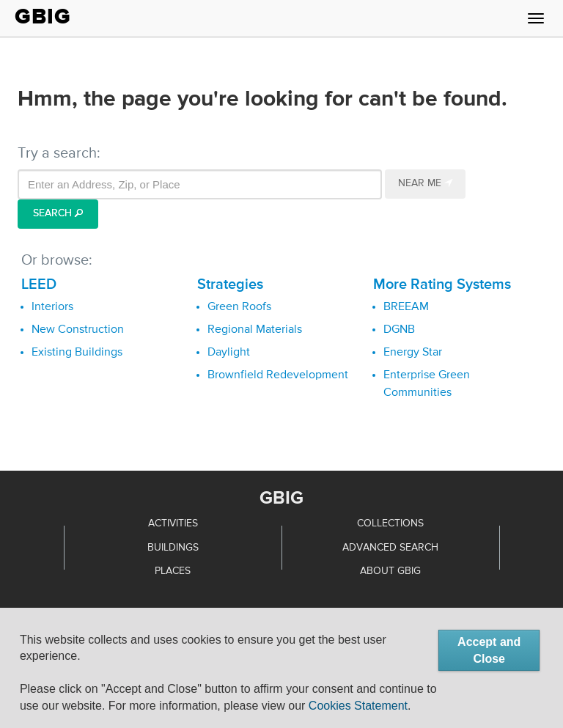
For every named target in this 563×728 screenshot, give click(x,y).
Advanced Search (390, 548)
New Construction (78, 330)
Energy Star (413, 353)
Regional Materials (255, 330)
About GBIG (390, 571)
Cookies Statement (358, 706)
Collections (390, 523)
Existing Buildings (77, 353)
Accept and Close (489, 650)
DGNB (399, 330)
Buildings (173, 548)
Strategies (230, 285)
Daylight (229, 353)
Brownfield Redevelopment (278, 375)
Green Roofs (239, 307)
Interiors (52, 307)
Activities (173, 523)
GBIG (43, 16)
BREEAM (406, 307)
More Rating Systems (442, 285)
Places (173, 571)
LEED (39, 285)
